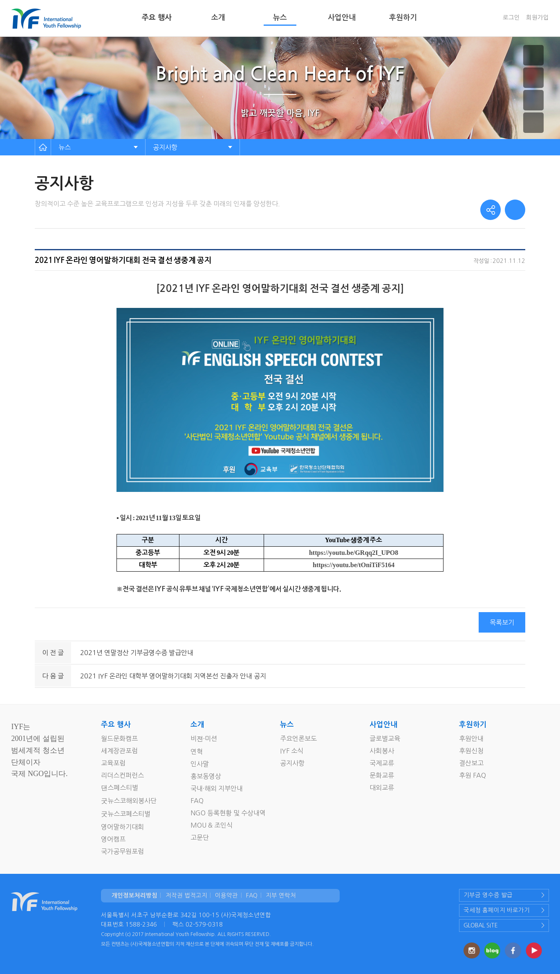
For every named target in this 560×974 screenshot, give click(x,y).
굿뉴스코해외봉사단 (129, 801)
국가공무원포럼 (122, 851)
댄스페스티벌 (120, 788)
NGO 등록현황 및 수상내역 (228, 813)
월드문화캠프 (119, 738)
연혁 (197, 752)
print (515, 210)
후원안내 (471, 738)
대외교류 (382, 788)
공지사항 (165, 147)
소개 (218, 18)
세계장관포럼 (119, 751)
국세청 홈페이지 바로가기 (497, 910)
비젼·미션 (204, 738)
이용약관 (226, 895)
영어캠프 (113, 839)
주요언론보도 (298, 738)
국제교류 (382, 763)
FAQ (197, 801)
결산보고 (471, 763)
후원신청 (471, 751)
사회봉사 (382, 751)
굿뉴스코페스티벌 (126, 814)
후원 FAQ (473, 775)
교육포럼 (113, 763)
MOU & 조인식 (212, 825)
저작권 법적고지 (186, 895)
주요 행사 (157, 18)
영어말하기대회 (122, 827)
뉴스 (280, 18)
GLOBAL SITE (481, 925)
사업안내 (342, 18)
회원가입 (538, 18)
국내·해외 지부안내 (217, 788)
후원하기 (403, 18)
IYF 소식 (292, 751)
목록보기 (502, 622)
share (491, 210)
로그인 (511, 18)
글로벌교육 (385, 738)
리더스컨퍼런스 (122, 775)
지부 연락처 (281, 895)
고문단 (200, 837)
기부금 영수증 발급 (488, 895)
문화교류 (382, 775)
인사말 (200, 764)
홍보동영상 (206, 776)
